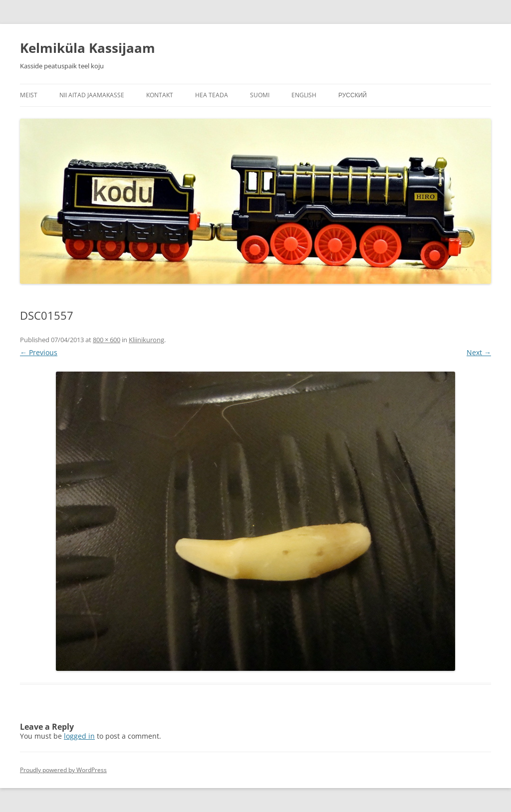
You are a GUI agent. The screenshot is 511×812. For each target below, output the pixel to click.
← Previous (39, 352)
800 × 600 (107, 340)
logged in (79, 736)
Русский (353, 95)
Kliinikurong (146, 340)
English (304, 95)
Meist (29, 95)
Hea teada (212, 95)
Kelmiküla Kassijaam (88, 48)
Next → (479, 352)
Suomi (260, 95)
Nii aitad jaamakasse (92, 95)
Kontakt (160, 95)
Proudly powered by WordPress (63, 770)
